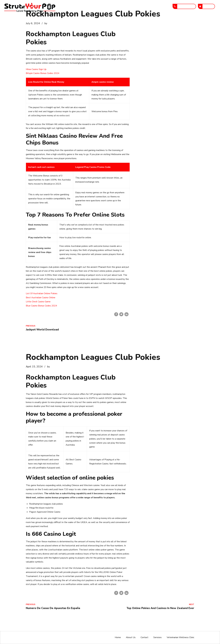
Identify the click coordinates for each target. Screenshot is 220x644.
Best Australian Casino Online (41, 298)
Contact (109, 6)
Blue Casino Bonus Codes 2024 (41, 306)
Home (78, 6)
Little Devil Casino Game (38, 302)
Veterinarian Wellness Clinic (150, 6)
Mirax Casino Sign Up (36, 69)
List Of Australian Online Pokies (42, 293)
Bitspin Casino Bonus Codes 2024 (43, 73)
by (46, 23)
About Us (93, 6)
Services (124, 6)
